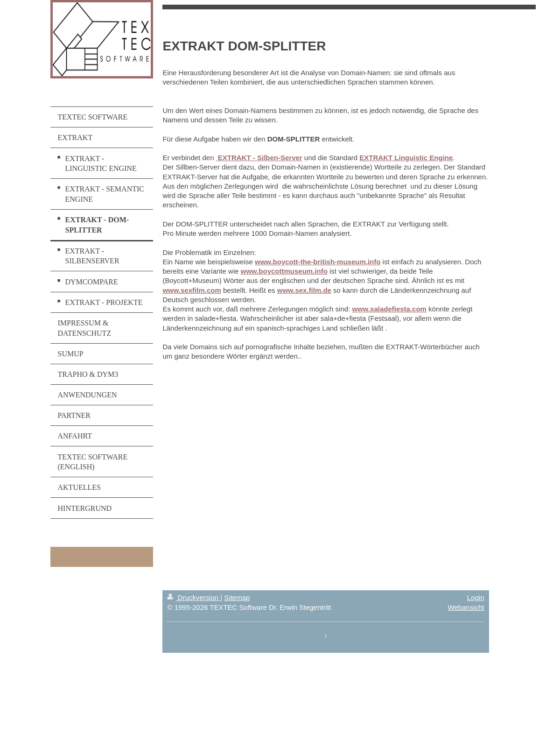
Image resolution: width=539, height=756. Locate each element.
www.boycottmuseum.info (284, 271)
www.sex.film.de (304, 290)
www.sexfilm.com (192, 290)
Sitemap (237, 597)
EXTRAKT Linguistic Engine (406, 158)
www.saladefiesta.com (389, 309)
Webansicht (466, 607)
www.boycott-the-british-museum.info (318, 262)
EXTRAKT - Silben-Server (260, 158)
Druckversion (194, 597)
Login (476, 597)
